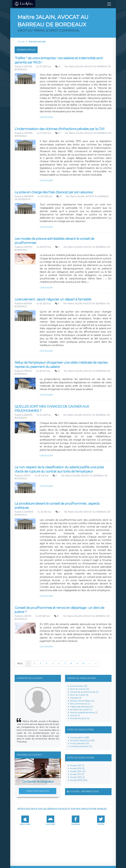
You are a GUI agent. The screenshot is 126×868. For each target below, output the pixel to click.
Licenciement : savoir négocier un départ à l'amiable (53, 299)
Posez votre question (38, 791)
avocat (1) (75, 715)
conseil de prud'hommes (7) (84, 692)
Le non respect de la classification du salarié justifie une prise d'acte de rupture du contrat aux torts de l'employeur (59, 469)
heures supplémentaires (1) (84, 712)
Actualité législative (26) (82, 740)
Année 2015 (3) (77, 768)
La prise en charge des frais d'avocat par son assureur (54, 192)
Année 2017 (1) (77, 766)
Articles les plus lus (80, 718)
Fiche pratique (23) (80, 743)
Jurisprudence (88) (80, 738)
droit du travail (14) (80, 689)
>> (96, 664)
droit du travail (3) (79, 695)
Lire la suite (46, 117)
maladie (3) (76, 698)
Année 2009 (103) (79, 780)
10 (83, 664)
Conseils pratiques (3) (81, 746)
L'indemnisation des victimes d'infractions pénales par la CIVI (59, 129)
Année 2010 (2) (77, 777)
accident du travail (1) (81, 710)
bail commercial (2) (80, 704)
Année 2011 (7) (77, 774)
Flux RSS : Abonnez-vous (84, 791)
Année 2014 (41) (78, 771)
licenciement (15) (79, 686)
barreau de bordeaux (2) (82, 701)
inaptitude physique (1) (82, 707)
